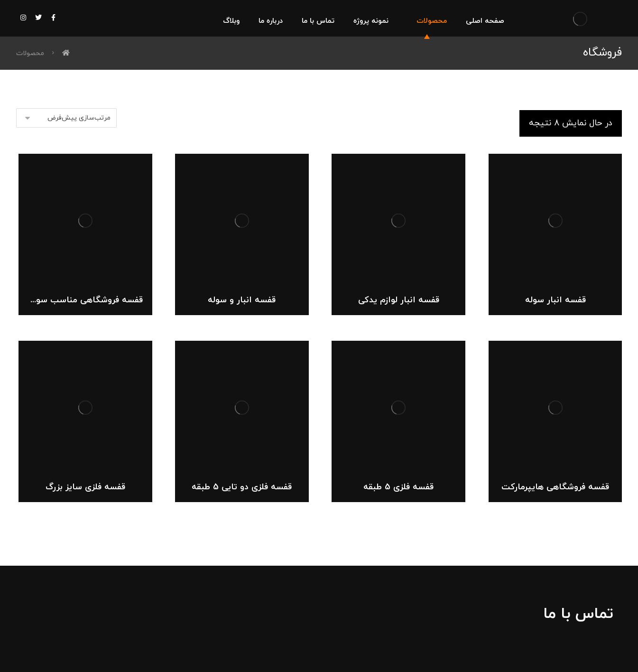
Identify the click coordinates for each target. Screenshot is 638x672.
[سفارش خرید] (66, 118)
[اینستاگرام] (23, 18)
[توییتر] (38, 18)
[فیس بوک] (54, 18)
